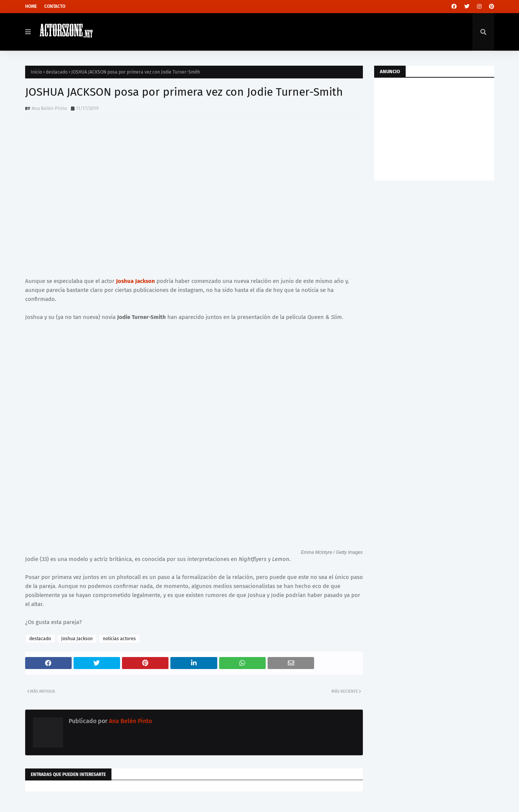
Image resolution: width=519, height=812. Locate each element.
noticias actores (119, 639)
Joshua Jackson (135, 281)
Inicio (36, 72)
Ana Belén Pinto (49, 108)
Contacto (55, 6)
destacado (57, 72)
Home (31, 6)
